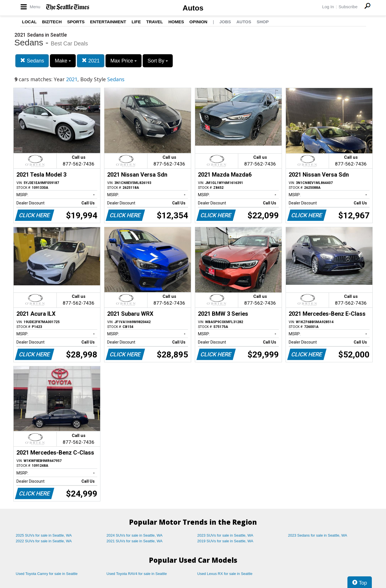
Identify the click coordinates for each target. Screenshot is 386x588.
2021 (91, 61)
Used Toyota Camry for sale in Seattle (47, 574)
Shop (263, 22)
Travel (155, 22)
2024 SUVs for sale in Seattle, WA (135, 535)
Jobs (225, 22)
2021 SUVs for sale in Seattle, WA (135, 541)
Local (29, 22)
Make (63, 61)
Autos (193, 8)
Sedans (32, 61)
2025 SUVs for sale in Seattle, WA (44, 535)
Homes (176, 22)
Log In (328, 7)
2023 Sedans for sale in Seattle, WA (318, 535)
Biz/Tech (52, 22)
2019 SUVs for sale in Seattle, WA (225, 541)
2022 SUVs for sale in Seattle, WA (44, 541)
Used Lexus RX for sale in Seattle (225, 574)
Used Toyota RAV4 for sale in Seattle (137, 574)
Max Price (124, 61)
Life (136, 22)
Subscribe (348, 7)
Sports (76, 22)
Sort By (158, 61)
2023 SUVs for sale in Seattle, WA (225, 535)
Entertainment (108, 22)
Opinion (198, 22)
